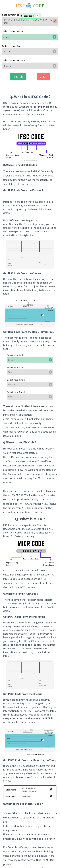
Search (18, 77)
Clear (43, 77)
